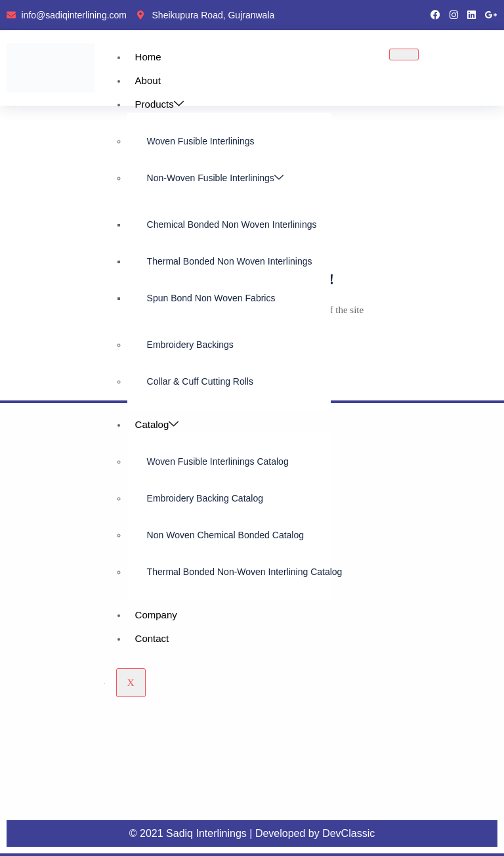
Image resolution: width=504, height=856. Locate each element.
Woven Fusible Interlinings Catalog (218, 461)
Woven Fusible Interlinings (201, 141)
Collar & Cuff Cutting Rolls (200, 381)
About (148, 80)
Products (159, 104)
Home (148, 57)
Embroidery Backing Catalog (205, 498)
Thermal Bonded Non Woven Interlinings (230, 261)
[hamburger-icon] (404, 54)
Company (156, 615)
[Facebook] (435, 15)
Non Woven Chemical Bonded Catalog (225, 535)
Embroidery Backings (190, 345)
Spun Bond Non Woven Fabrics (211, 298)
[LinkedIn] (472, 15)
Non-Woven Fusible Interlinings (215, 178)
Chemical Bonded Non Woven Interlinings (232, 225)
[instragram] (454, 15)
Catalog (157, 424)
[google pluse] (491, 15)
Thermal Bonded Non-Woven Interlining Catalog (239, 572)
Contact (152, 638)
